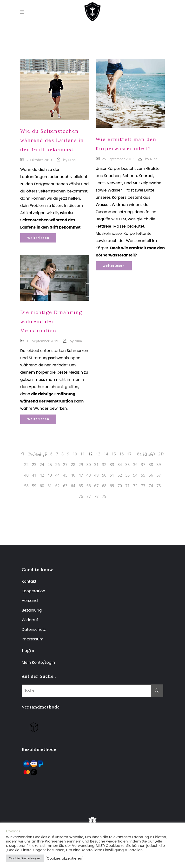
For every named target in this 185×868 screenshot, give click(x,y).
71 (127, 486)
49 (96, 475)
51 (112, 475)
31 (96, 465)
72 (135, 486)
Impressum (33, 639)
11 (83, 454)
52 (120, 475)
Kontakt (29, 581)
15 (114, 454)
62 (58, 486)
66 (89, 486)
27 (65, 465)
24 (42, 465)
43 (50, 475)
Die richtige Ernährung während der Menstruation (51, 321)
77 (89, 496)
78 (96, 496)
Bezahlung (32, 610)
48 (89, 475)
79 (104, 496)
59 (34, 486)
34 (120, 465)
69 (112, 486)
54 (135, 475)
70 (120, 486)
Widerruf (30, 620)
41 (34, 475)
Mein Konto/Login (39, 662)
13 (98, 454)
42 (42, 475)
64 (73, 486)
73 (143, 486)
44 (58, 475)
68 (104, 486)
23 (34, 465)
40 (26, 475)
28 (73, 465)
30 (89, 465)
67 (96, 486)
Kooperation (33, 591)
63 (65, 486)
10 (75, 454)
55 (143, 475)
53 (127, 475)
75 (159, 486)
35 (127, 465)
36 (135, 465)
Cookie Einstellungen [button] (25, 858)
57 (159, 475)
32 (104, 465)
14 (106, 454)
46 (73, 475)
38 (151, 465)
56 (151, 475)
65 (81, 486)
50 (104, 475)
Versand (30, 601)
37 (143, 465)
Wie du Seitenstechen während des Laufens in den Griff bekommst (52, 140)
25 (50, 465)
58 (26, 486)
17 (129, 454)
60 (42, 486)
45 (65, 475)
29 (81, 465)
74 (151, 486)
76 (81, 496)
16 (121, 454)
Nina (72, 160)
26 (58, 465)
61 (50, 486)
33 (112, 465)
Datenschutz (34, 629)
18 (137, 454)
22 (26, 465)
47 (81, 475)
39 (159, 465)
